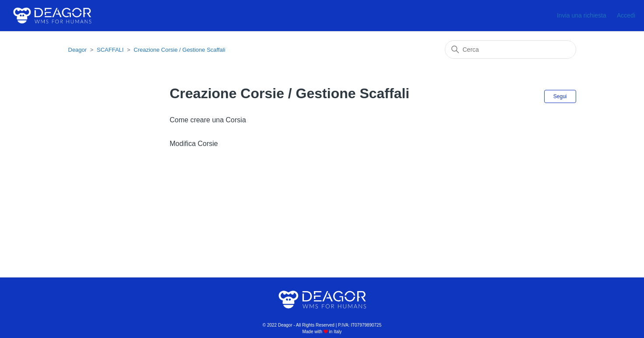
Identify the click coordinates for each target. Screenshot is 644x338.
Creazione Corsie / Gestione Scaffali (179, 50)
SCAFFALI (110, 50)
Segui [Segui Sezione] (560, 96)
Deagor (78, 50)
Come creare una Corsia (208, 120)
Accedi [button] (626, 15)
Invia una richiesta (582, 15)
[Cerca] (510, 50)
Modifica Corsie (194, 144)
